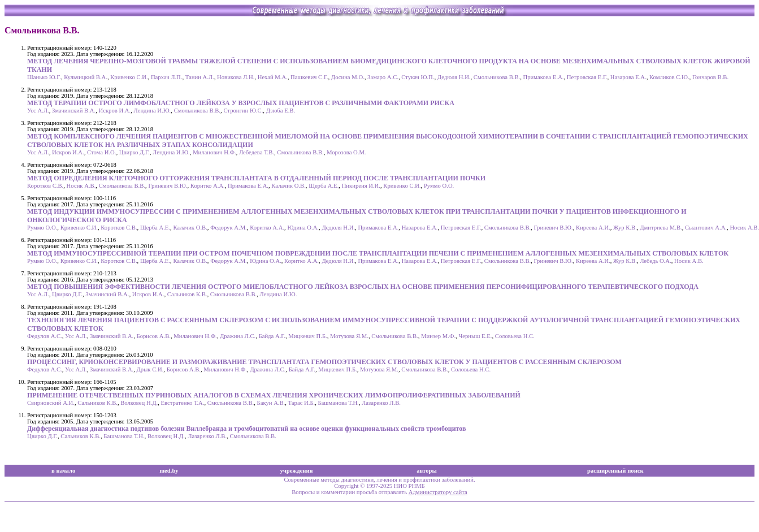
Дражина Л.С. (238, 336)
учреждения (297, 471)
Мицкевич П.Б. (307, 336)
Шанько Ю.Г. (44, 77)
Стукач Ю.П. (418, 77)
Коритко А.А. (208, 186)
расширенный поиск (615, 471)
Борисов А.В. (154, 336)
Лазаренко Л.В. (381, 403)
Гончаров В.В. (710, 77)
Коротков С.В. (45, 186)
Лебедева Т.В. (257, 152)
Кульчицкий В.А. (86, 77)
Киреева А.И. (593, 228)
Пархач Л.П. (167, 77)
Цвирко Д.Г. (135, 152)
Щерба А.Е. (324, 186)
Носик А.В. (81, 186)
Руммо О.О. (439, 186)
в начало (63, 471)
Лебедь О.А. (655, 261)
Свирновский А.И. (51, 403)
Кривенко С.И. (129, 77)
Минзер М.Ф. (438, 336)
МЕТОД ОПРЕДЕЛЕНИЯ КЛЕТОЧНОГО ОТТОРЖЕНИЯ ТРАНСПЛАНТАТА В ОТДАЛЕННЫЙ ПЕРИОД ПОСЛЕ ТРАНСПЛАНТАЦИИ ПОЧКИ (256, 178)
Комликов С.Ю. (669, 77)
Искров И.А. (114, 111)
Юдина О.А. (303, 228)
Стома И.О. (101, 152)
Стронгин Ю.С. (243, 111)
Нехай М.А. (273, 77)
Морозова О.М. (346, 152)
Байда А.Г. (272, 336)
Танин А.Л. (200, 77)
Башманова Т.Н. (339, 403)
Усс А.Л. (38, 111)
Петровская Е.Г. (587, 77)
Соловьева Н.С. (515, 336)
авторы (427, 471)
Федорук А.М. (229, 228)
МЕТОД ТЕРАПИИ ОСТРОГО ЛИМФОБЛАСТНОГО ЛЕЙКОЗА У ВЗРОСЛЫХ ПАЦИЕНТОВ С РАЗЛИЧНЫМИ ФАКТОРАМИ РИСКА (241, 103)
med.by (169, 471)
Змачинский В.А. (74, 111)
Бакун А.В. (271, 403)
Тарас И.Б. (302, 403)
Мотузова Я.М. (349, 336)
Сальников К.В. (187, 294)
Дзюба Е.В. (281, 111)
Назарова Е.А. (628, 77)
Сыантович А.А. (706, 228)
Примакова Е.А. (544, 77)
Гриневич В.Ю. (168, 186)
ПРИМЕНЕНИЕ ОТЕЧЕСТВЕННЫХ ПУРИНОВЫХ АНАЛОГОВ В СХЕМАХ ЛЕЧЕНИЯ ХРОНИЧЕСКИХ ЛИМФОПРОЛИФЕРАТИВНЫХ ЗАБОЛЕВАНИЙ (274, 395)
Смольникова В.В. (497, 77)
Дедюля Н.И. (454, 77)
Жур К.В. (625, 228)
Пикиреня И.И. (361, 186)
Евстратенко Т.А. (183, 403)
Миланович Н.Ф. (214, 152)
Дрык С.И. (150, 369)
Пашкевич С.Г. (309, 77)
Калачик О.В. (288, 186)
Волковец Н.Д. (139, 403)
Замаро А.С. (383, 77)
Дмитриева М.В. (661, 228)
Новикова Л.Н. (236, 77)
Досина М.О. (348, 77)
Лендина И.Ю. (153, 111)
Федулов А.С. (45, 336)
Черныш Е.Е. (475, 336)
